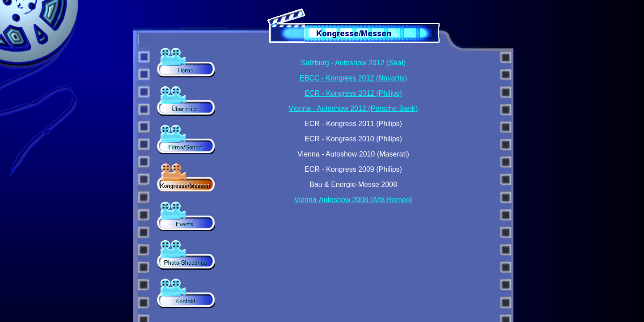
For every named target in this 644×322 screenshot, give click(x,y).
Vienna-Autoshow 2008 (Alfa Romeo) (353, 200)
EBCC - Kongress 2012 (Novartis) (353, 78)
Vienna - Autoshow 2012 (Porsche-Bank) (354, 108)
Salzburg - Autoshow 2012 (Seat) (354, 63)
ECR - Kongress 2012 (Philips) (353, 93)
